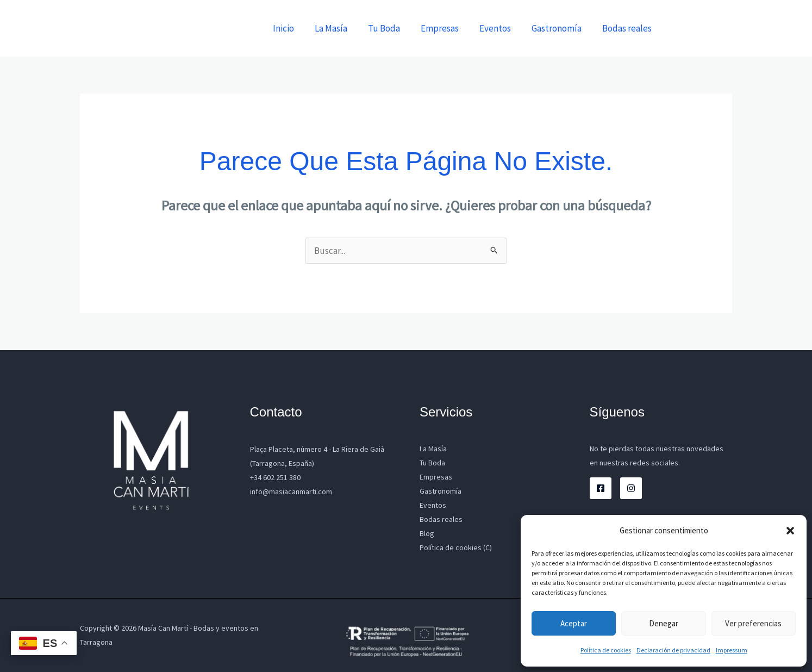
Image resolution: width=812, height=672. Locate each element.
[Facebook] (601, 488)
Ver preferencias (753, 623)
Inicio (298, 28)
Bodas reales (628, 28)
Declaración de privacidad (673, 650)
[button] (790, 531)
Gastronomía (560, 28)
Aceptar (574, 623)
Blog (427, 533)
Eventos (501, 28)
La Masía (343, 28)
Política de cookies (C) (456, 547)
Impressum (732, 650)
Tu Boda (394, 28)
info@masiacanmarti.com (291, 491)
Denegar (664, 623)
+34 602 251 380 (275, 477)
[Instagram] (631, 488)
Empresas (447, 28)
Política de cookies (606, 650)
